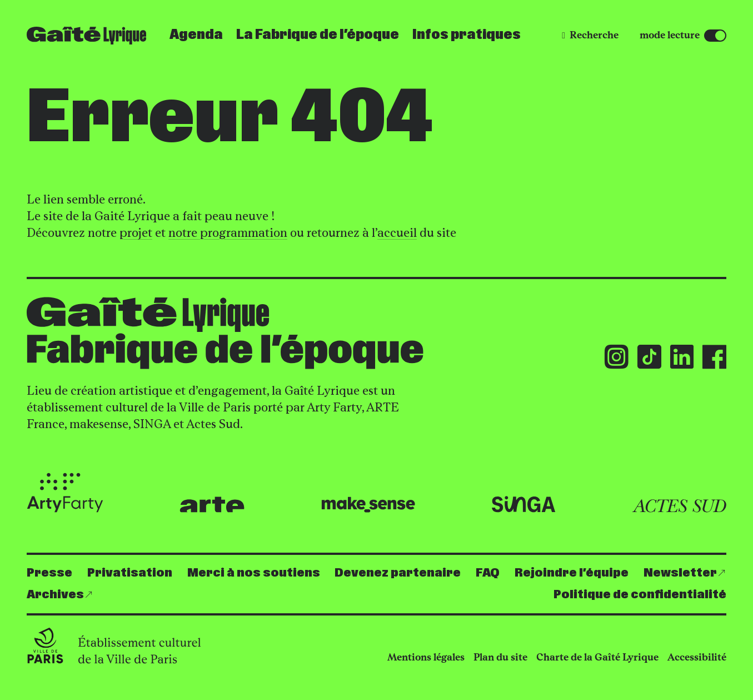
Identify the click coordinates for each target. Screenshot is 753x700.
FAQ (488, 573)
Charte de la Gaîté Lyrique (597, 657)
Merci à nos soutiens (254, 573)
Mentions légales (426, 657)
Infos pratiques (467, 35)
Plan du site (500, 657)
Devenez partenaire (398, 573)
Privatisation (130, 573)
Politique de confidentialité (640, 595)
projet (136, 233)
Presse (49, 573)
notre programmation (228, 233)
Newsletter (680, 573)
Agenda (196, 35)
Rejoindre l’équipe (572, 573)
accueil (397, 233)
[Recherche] (590, 35)
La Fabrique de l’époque (318, 35)
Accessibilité (697, 657)
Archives (55, 595)
